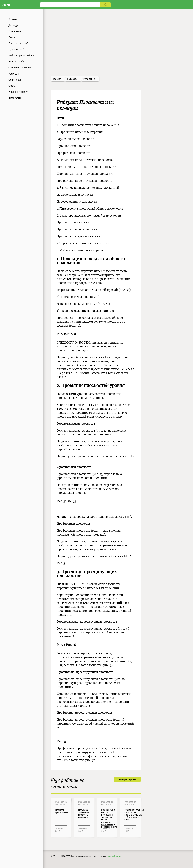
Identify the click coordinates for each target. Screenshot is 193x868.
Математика (89, 79)
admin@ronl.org (115, 856)
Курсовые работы (18, 50)
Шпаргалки (15, 98)
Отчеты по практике (20, 68)
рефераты (72, 79)
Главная (57, 79)
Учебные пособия (18, 92)
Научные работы (18, 62)
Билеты (13, 19)
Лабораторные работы (21, 56)
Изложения (15, 31)
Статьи (12, 86)
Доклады (13, 25)
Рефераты (14, 74)
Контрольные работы (20, 43)
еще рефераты (127, 779)
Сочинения (15, 80)
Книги (12, 37)
